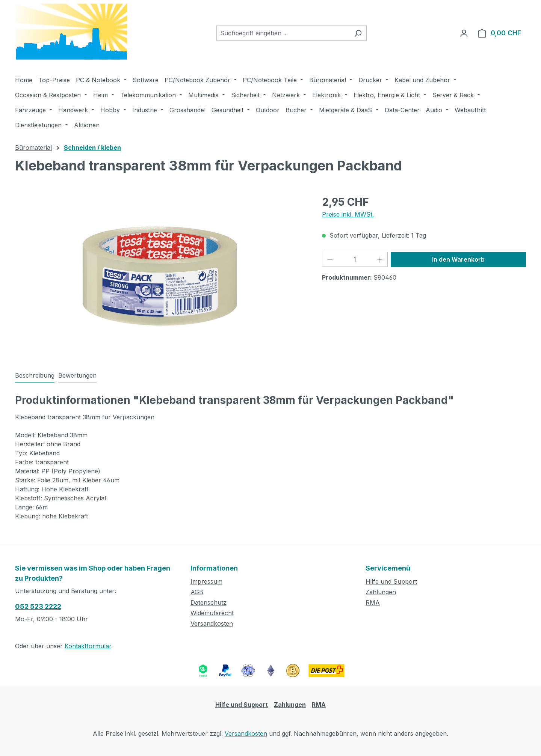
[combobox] (283, 33)
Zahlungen (381, 592)
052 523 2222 (38, 606)
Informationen (214, 568)
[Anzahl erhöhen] (380, 259)
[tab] (35, 376)
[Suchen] (358, 33)
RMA (373, 602)
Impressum (206, 581)
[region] (161, 275)
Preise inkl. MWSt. (348, 214)
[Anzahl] (355, 259)
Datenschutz (209, 602)
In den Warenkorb (458, 259)
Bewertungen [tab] (77, 375)
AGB (197, 592)
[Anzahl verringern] (330, 259)
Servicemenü (388, 568)
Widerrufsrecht (212, 613)
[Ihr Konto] (464, 33)
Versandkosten (212, 623)
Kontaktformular (88, 646)
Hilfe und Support (391, 581)
